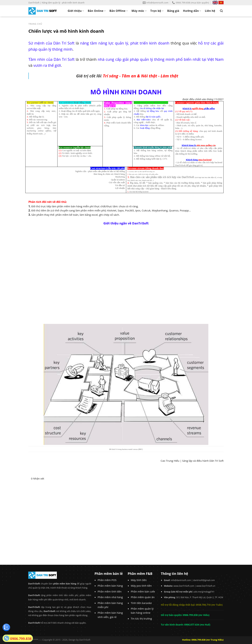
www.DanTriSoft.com (184, 586)
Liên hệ (210, 11)
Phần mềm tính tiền (110, 591)
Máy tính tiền (139, 580)
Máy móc (139, 11)
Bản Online (97, 11)
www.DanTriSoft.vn (206, 586)
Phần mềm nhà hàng (110, 597)
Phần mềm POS (107, 580)
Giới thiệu (76, 11)
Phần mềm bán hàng (110, 586)
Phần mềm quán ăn (143, 597)
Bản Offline (119, 11)
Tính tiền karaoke (141, 603)
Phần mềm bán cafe (143, 591)
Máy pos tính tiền (141, 586)
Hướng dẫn (192, 11)
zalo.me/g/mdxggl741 (204, 592)
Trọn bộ (157, 11)
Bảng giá (173, 11)
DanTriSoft (85, 640)
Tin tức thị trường (141, 618)
